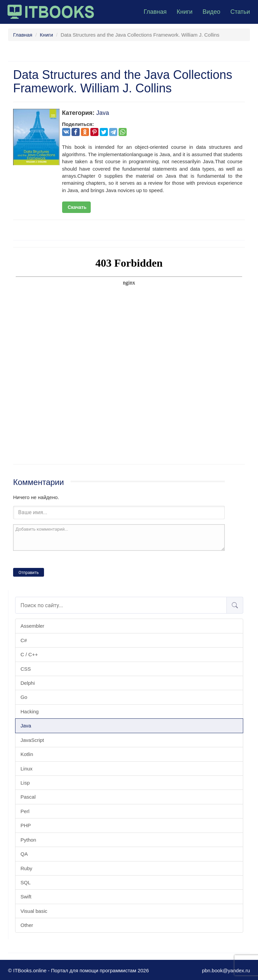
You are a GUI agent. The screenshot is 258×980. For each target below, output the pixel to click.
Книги (185, 12)
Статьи (240, 12)
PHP (26, 825)
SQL (26, 882)
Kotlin (27, 754)
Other (27, 925)
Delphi (28, 683)
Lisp (25, 783)
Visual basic (34, 911)
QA (24, 854)
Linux (27, 769)
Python (28, 840)
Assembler (32, 626)
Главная (155, 12)
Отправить (29, 573)
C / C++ (29, 654)
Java (26, 726)
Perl (25, 811)
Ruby (26, 868)
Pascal (28, 797)
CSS (26, 669)
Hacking (30, 711)
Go (24, 697)
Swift (26, 897)
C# (24, 640)
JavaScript (32, 740)
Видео (211, 12)
